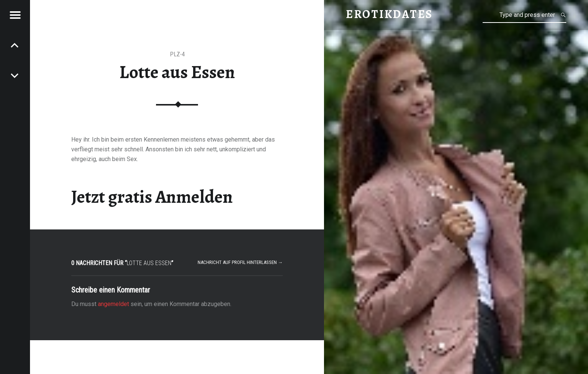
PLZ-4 (177, 54)
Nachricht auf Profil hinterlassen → (240, 262)
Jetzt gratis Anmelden (152, 197)
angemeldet (113, 304)
